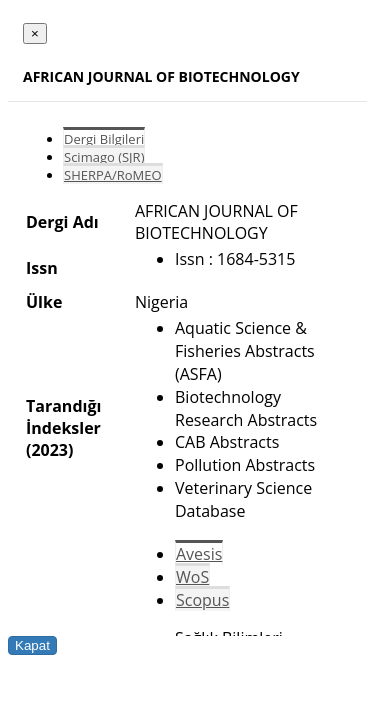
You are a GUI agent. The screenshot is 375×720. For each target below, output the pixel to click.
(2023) (49, 450)
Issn (42, 268)
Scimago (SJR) (104, 157)
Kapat (32, 645)
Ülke (44, 302)
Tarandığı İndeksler (63, 417)
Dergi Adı (62, 222)
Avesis (199, 554)
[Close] (35, 33)
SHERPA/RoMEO (113, 175)
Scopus (202, 600)
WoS (192, 577)
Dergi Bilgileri (104, 139)
